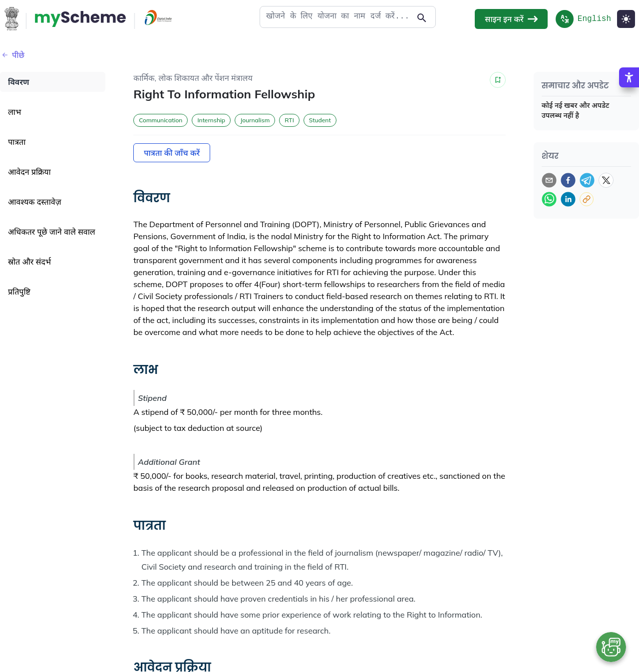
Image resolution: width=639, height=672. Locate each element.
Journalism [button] (255, 120)
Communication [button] (160, 120)
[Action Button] (80, 19)
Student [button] (320, 120)
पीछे (12, 55)
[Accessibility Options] (629, 77)
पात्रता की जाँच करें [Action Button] (172, 153)
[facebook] (568, 180)
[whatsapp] (549, 199)
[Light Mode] (626, 19)
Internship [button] (211, 120)
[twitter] (606, 180)
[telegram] (587, 180)
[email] (549, 180)
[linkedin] (568, 199)
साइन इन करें (511, 19)
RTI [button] (289, 120)
